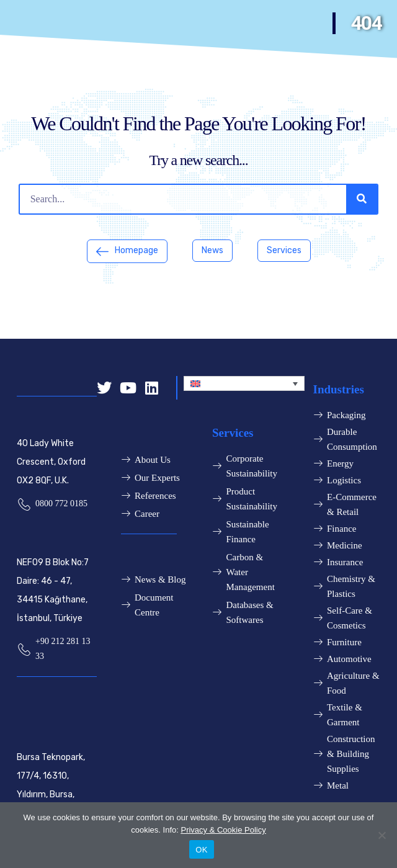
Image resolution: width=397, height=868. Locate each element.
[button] (127, 251)
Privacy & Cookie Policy (223, 830)
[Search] (362, 199)
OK (201, 850)
